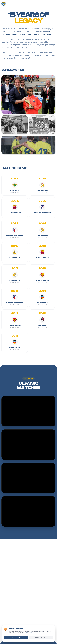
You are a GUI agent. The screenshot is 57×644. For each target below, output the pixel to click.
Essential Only (41, 637)
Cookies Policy (28, 633)
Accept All (16, 637)
